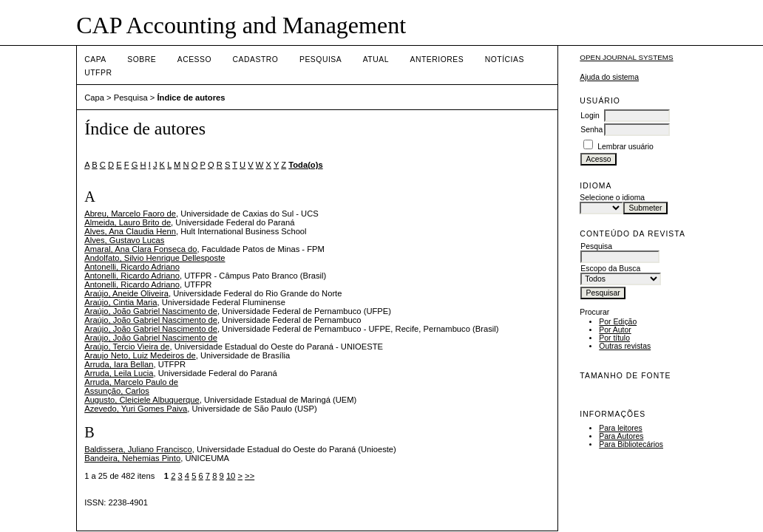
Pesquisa (321, 59)
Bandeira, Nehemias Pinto (132, 458)
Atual (376, 59)
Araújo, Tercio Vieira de (127, 347)
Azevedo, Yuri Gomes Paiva (136, 409)
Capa (95, 59)
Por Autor (615, 330)
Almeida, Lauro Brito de (128, 222)
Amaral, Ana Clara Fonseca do (140, 249)
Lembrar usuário (625, 147)
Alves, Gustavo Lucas (124, 240)
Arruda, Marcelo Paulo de (131, 382)
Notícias (505, 59)
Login (590, 116)
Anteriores (437, 59)
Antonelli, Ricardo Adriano (132, 267)
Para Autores (621, 436)
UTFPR (98, 73)
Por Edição (618, 322)
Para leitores (620, 428)
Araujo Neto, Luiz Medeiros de (140, 355)
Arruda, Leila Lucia (119, 373)
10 (231, 476)
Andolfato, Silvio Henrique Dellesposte (155, 258)
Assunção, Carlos (117, 391)
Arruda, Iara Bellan (119, 364)
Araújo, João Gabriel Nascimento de (151, 311)
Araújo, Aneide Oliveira (126, 293)
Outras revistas (625, 346)
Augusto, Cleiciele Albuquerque (142, 400)
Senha (591, 130)
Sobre (142, 59)
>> (250, 476)
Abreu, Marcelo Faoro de (130, 214)
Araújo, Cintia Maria (121, 302)
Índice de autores (191, 98)
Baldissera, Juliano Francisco (138, 449)
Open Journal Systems (626, 57)
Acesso (194, 59)
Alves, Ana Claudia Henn (130, 231)
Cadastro (256, 59)
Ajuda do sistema (609, 77)
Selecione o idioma (612, 198)
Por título (614, 338)
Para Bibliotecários (631, 444)
